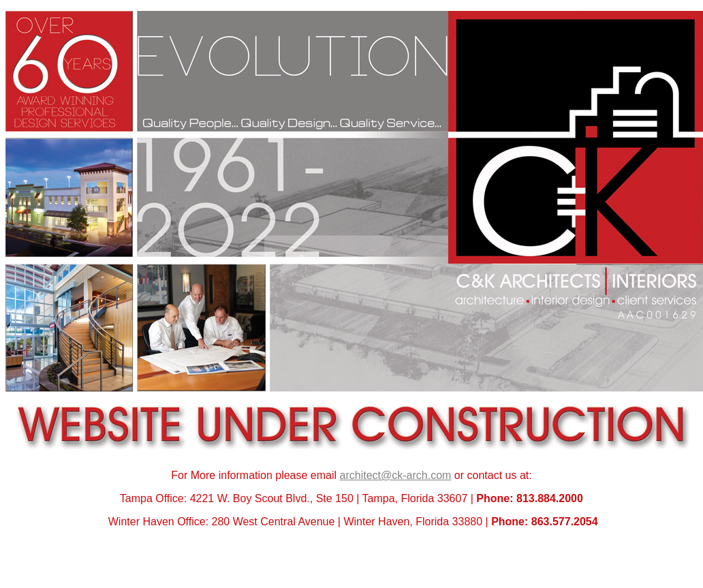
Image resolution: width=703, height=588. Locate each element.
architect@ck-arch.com (396, 475)
